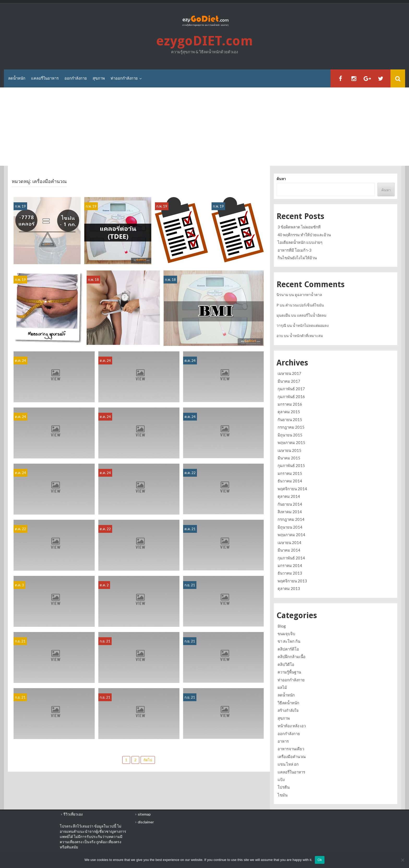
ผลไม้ (282, 687)
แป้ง (281, 780)
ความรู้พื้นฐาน (289, 672)
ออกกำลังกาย (76, 78)
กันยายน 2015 (290, 420)
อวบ (280, 336)
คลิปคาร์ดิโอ (288, 649)
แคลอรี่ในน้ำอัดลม (312, 315)
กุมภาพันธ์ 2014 (291, 558)
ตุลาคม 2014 (289, 496)
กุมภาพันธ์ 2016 (291, 397)
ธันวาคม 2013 (290, 573)
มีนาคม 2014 (289, 550)
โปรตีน (284, 787)
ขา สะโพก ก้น (289, 641)
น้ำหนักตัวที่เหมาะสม (306, 336)
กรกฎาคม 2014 (291, 519)
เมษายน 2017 (289, 373)
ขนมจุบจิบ (286, 634)
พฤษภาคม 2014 (291, 535)
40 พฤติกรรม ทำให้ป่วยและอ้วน (304, 235)
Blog (282, 626)
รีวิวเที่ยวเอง (73, 814)
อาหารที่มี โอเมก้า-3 (294, 250)
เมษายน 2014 (289, 542)
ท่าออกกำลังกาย (124, 78)
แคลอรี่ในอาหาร (45, 78)
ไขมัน (282, 795)
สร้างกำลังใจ (288, 710)
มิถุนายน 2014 (290, 527)
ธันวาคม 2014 (290, 481)
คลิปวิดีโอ (286, 664)
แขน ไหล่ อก (288, 764)
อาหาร (283, 741)
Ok (320, 860)
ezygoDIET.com (204, 41)
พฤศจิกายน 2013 (292, 581)
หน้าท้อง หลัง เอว (292, 726)
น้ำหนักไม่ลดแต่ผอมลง (311, 325)
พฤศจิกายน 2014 (292, 489)
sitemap (144, 814)
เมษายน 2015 (289, 450)
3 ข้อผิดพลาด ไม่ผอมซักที (299, 227)
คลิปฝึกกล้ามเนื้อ (291, 657)
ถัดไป (148, 760)
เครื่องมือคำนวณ (292, 757)
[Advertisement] (204, 127)
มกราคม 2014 (290, 565)
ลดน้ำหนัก (17, 78)
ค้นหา (281, 179)
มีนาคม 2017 (289, 381)
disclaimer (146, 822)
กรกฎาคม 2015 (291, 427)
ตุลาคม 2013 (289, 588)
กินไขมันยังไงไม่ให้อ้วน (297, 258)
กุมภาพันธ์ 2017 (291, 389)
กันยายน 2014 (290, 504)
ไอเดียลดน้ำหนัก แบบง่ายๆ (300, 242)
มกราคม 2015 (290, 473)
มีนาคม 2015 (289, 458)
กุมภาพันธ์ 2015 (291, 465)
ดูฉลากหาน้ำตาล (308, 295)
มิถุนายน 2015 (290, 435)
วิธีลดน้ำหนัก (288, 703)
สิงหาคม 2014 (290, 512)
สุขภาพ (99, 78)
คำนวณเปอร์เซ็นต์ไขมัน (305, 305)
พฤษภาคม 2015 (291, 442)
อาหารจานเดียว (291, 749)
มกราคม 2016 (290, 404)
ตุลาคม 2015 (289, 412)
